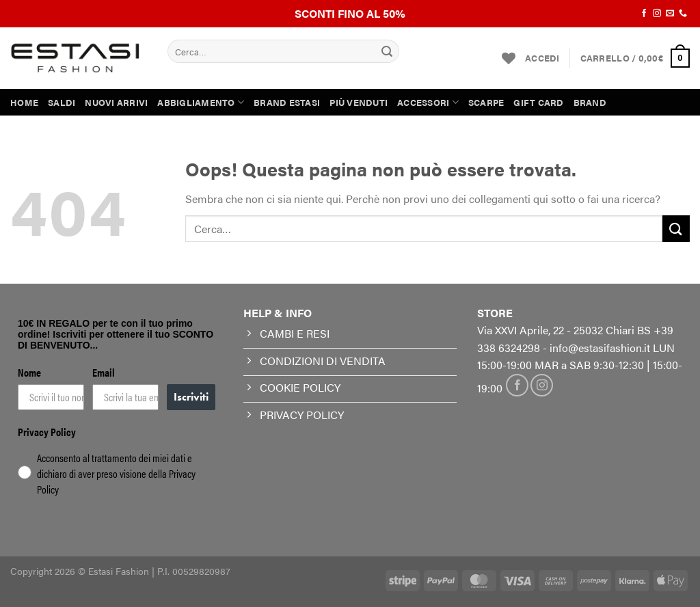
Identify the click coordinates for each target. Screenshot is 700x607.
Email (104, 372)
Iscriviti (191, 397)
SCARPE (486, 103)
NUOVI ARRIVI (116, 103)
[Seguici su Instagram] (657, 14)
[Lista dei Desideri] (509, 58)
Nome (29, 372)
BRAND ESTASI (287, 103)
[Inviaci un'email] (670, 14)
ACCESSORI (428, 102)
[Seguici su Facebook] (644, 14)
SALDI (62, 103)
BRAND (590, 103)
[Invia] (387, 51)
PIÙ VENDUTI (359, 103)
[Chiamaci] (683, 14)
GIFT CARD (538, 103)
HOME (24, 103)
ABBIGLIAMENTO (201, 102)
